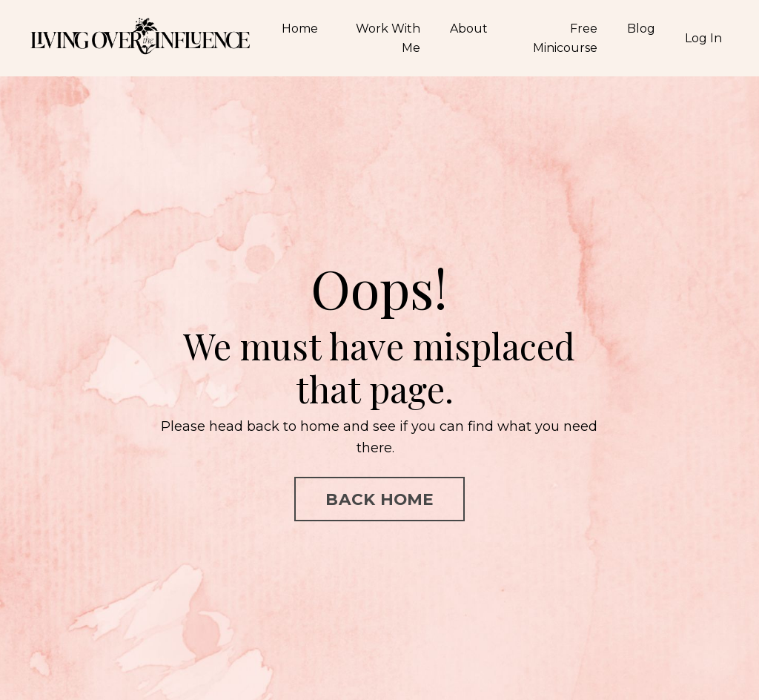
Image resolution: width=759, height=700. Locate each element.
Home (300, 29)
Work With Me (388, 38)
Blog (641, 29)
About (469, 29)
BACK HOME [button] (379, 499)
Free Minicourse (565, 38)
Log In (703, 38)
